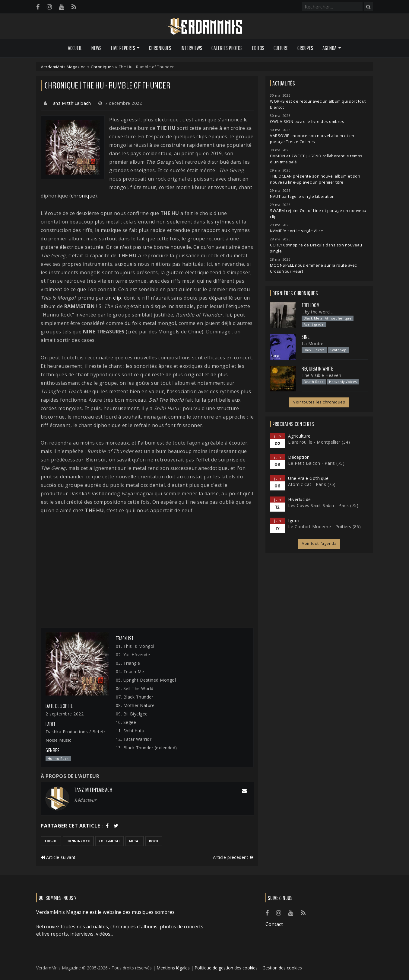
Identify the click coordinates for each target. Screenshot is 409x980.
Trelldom (311, 305)
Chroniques (160, 48)
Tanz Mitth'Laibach (70, 103)
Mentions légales (173, 968)
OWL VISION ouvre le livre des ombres (307, 122)
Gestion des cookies (282, 968)
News (96, 48)
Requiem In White (317, 369)
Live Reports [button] (123, 48)
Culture (281, 48)
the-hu (51, 841)
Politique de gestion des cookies (226, 968)
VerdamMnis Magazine (63, 67)
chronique (83, 196)
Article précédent (233, 857)
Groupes (305, 48)
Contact (274, 924)
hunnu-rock (78, 841)
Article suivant (58, 857)
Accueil (75, 48)
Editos (258, 48)
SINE (306, 337)
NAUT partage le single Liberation (302, 196)
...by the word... (317, 312)
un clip (113, 298)
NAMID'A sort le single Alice (296, 231)
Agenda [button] (330, 48)
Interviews (191, 48)
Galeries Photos (227, 48)
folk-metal (109, 841)
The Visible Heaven (321, 375)
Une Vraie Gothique (308, 478)
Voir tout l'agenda (319, 543)
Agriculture (299, 436)
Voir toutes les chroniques (319, 402)
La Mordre (313, 344)
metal (135, 841)
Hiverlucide (300, 499)
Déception (299, 457)
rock (154, 841)
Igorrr (294, 521)
